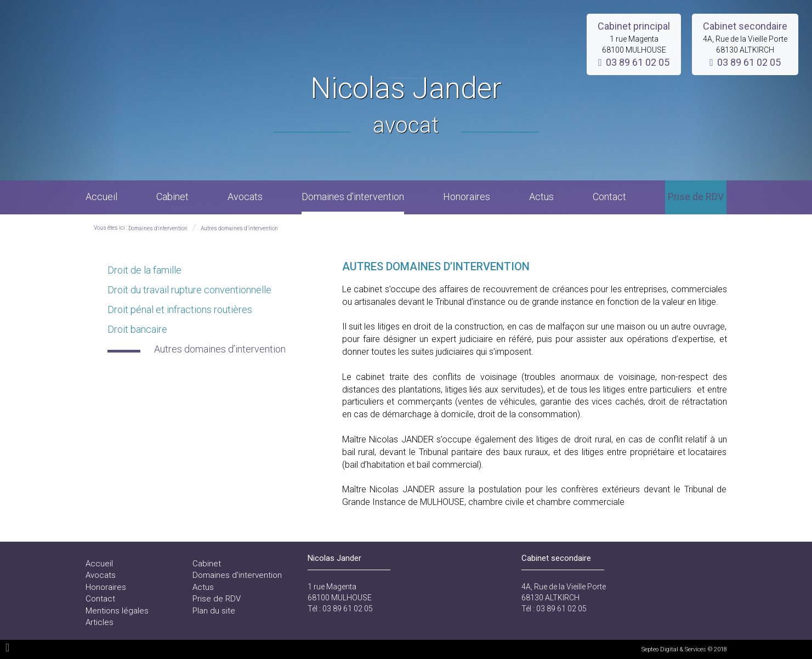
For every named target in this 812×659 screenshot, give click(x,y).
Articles (100, 622)
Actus (541, 197)
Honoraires (467, 197)
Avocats (245, 197)
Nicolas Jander (406, 106)
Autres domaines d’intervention (239, 228)
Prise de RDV (696, 197)
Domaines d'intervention (353, 197)
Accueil (101, 197)
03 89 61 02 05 (638, 62)
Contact (609, 197)
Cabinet (172, 197)
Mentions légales (117, 611)
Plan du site (214, 611)
